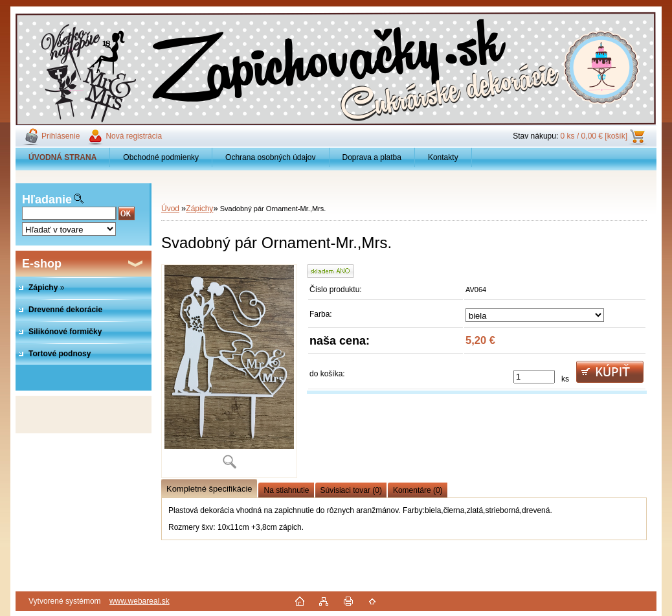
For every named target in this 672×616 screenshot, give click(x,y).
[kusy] (534, 377)
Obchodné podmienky (161, 157)
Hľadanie (47, 200)
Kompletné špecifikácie (209, 489)
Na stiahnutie (286, 490)
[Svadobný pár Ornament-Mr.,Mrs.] (229, 371)
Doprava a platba (372, 157)
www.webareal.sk (140, 601)
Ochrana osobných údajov (270, 157)
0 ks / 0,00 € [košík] (594, 136)
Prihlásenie (61, 136)
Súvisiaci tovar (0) (351, 490)
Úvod (170, 209)
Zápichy (199, 209)
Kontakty (443, 157)
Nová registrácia (134, 136)
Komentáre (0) (418, 490)
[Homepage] (63, 157)
